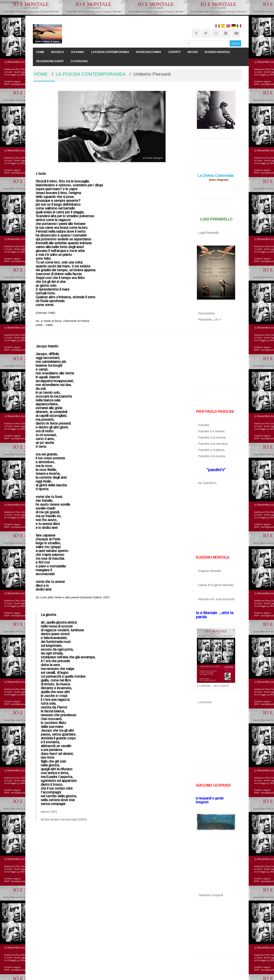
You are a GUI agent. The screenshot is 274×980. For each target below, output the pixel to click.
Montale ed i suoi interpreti (216, 599)
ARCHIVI (193, 52)
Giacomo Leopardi (211, 895)
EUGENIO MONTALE (217, 52)
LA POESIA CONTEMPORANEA (110, 52)
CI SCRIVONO (79, 61)
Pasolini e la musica (212, 437)
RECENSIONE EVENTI (50, 61)
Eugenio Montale (210, 571)
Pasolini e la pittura (211, 450)
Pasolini (204, 425)
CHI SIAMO (77, 52)
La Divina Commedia (215, 176)
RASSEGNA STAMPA (148, 52)
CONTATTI (174, 52)
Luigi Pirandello (209, 233)
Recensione (207, 313)
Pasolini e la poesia (212, 456)
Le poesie (205, 702)
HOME (40, 52)
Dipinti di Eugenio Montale (216, 585)
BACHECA (57, 52)
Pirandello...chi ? (210, 320)
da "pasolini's (208, 483)
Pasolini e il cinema (211, 431)
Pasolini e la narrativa (213, 444)
